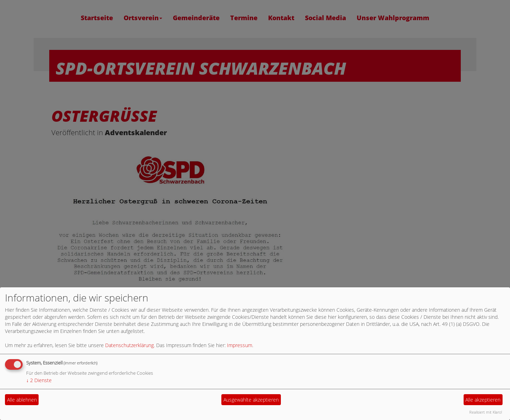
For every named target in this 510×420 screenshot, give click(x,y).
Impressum (240, 345)
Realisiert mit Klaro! (486, 412)
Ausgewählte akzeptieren (251, 400)
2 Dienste (39, 380)
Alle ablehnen (22, 400)
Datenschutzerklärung (129, 345)
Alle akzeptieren (483, 400)
